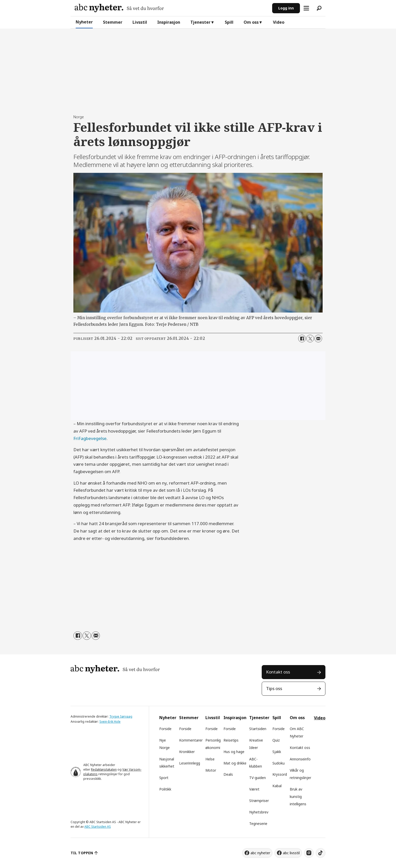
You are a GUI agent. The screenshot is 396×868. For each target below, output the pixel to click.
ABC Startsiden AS (98, 827)
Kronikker (187, 752)
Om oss (251, 22)
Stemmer (113, 22)
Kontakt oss (278, 672)
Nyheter (84, 22)
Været (254, 789)
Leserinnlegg (190, 763)
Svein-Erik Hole (110, 722)
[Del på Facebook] (302, 339)
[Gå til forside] (119, 8)
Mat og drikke (235, 763)
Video (279, 22)
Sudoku (279, 763)
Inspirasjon (169, 22)
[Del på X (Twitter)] (310, 339)
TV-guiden (258, 778)
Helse (210, 759)
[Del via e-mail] (318, 339)
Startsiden (258, 729)
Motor (211, 770)
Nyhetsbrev (259, 812)
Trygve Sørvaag (121, 716)
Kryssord (280, 774)
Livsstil (140, 22)
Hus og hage (234, 752)
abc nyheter (260, 853)
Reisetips (231, 740)
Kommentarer (191, 740)
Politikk (165, 789)
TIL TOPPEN (82, 853)
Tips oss (274, 688)
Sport (164, 778)
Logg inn (286, 8)
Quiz (276, 740)
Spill (229, 22)
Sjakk (277, 752)
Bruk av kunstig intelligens (298, 796)
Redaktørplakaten (104, 769)
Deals (228, 774)
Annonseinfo (300, 759)
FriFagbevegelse (90, 438)
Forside (165, 729)
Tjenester (200, 22)
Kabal (277, 786)
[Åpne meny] (306, 8)
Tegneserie (258, 824)
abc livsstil (291, 853)
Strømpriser (259, 801)
